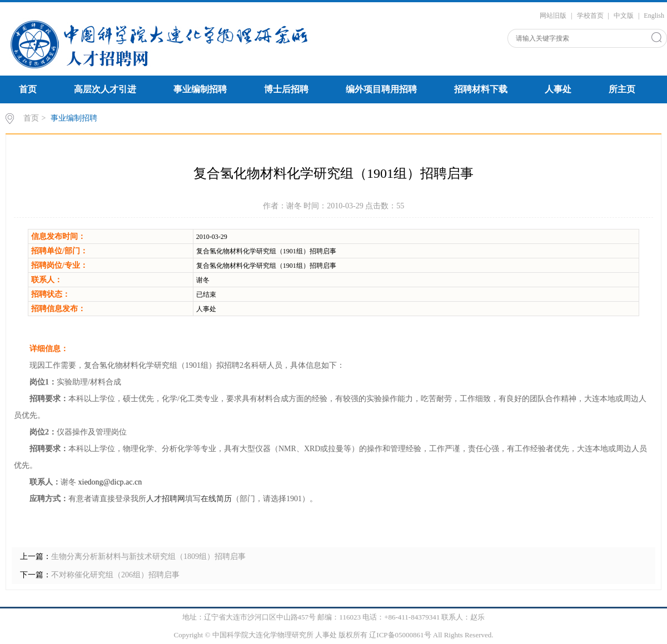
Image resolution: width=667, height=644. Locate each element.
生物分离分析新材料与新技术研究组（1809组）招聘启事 (148, 556)
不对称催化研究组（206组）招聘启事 (115, 575)
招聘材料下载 (481, 89)
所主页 (622, 89)
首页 (28, 89)
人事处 (558, 89)
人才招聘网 (166, 499)
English (654, 16)
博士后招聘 (286, 89)
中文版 (624, 16)
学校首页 (590, 16)
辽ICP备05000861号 (400, 635)
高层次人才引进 (105, 89)
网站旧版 (553, 16)
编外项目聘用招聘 (381, 89)
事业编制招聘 (200, 89)
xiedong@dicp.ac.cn (110, 482)
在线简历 (216, 499)
